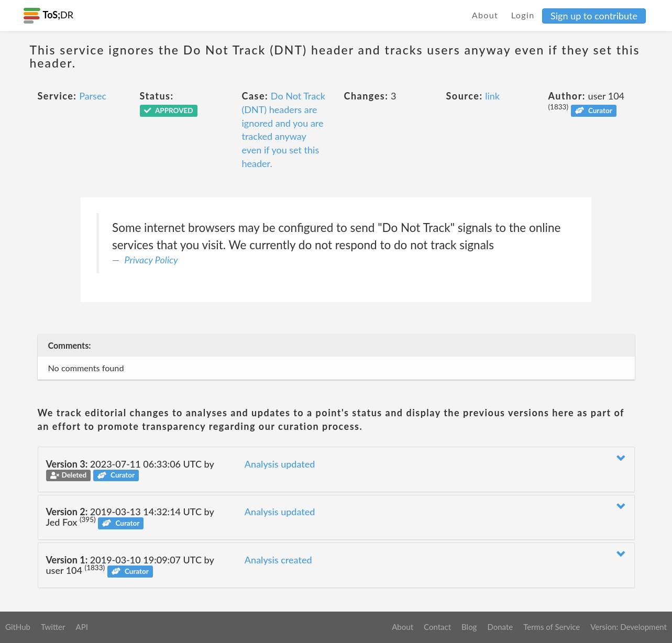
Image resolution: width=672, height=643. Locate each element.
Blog (469, 627)
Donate (500, 627)
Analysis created (278, 560)
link (492, 96)
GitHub (18, 627)
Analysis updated (280, 464)
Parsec (93, 96)
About (485, 15)
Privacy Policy (151, 260)
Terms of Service (552, 627)
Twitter (53, 627)
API (81, 627)
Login (523, 15)
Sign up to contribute (594, 16)
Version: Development (629, 627)
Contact (437, 627)
